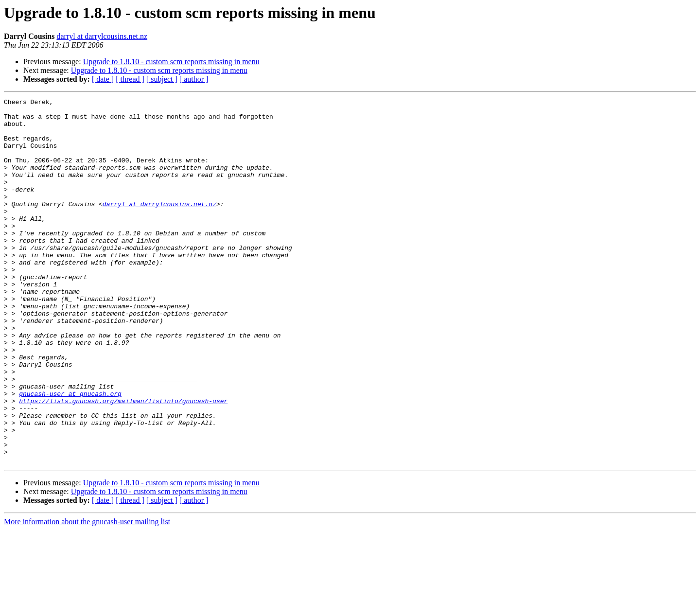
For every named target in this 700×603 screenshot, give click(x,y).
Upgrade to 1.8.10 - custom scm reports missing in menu (171, 62)
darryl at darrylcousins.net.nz (102, 36)
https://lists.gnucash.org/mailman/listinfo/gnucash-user (123, 462)
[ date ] (103, 79)
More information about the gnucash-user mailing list (87, 594)
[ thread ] (130, 79)
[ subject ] (162, 79)
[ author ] (194, 79)
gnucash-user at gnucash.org (70, 453)
